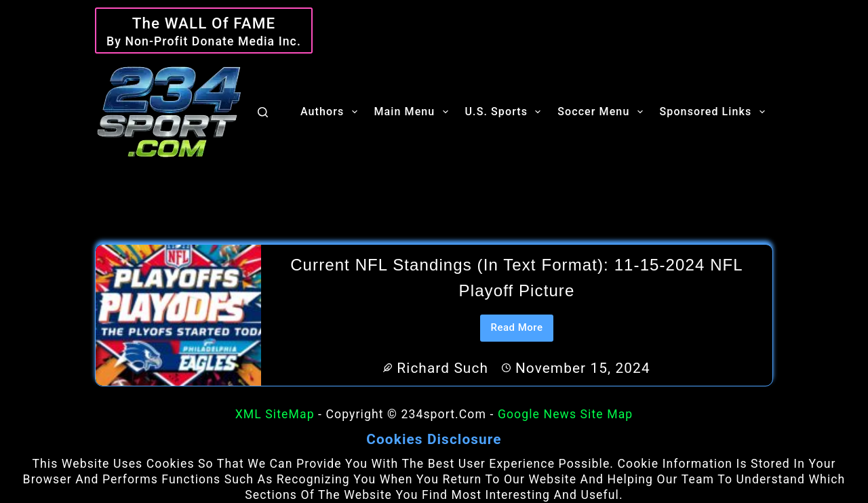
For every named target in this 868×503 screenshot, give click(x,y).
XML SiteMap (275, 414)
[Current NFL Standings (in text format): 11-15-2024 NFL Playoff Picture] (178, 315)
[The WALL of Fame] (204, 31)
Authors (332, 112)
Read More (521, 331)
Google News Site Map (565, 414)
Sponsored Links (715, 112)
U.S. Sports (506, 112)
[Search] (263, 112)
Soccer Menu (603, 112)
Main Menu (414, 112)
